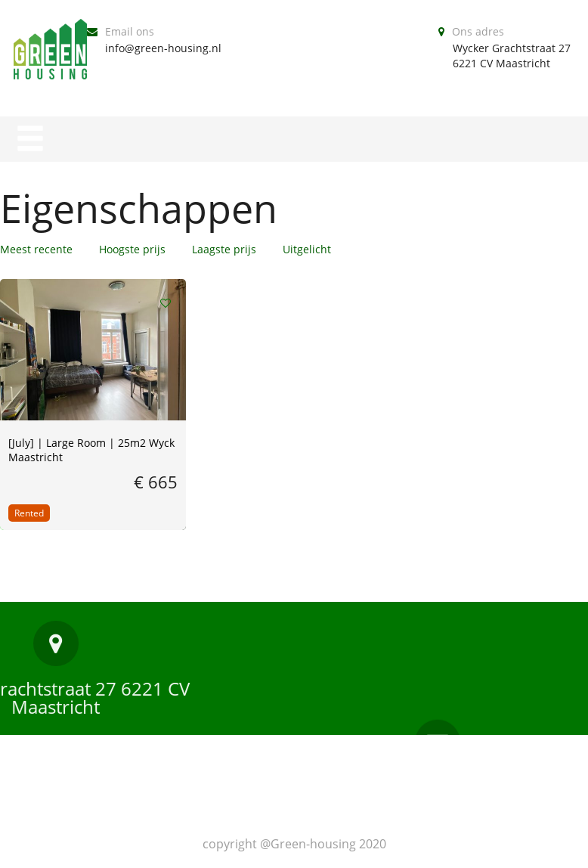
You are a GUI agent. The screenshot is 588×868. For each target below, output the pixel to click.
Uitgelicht (307, 249)
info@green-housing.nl (163, 48)
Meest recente (36, 249)
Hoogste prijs (132, 249)
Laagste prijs (224, 249)
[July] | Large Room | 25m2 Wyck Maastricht (91, 450)
